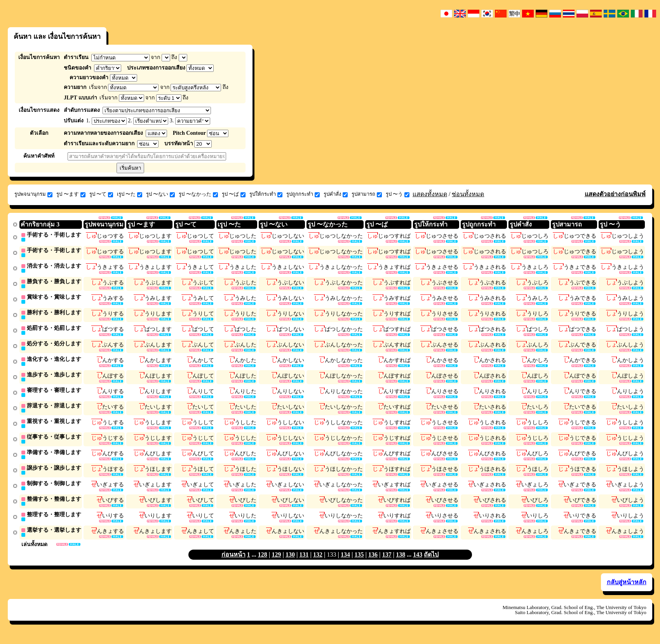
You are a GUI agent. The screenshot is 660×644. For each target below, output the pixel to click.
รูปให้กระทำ (266, 194)
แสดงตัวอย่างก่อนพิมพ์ (615, 194)
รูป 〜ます (71, 194)
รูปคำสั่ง (336, 194)
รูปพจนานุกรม (33, 194)
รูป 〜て (101, 194)
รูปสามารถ (367, 194)
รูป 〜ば (234, 194)
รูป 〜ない (160, 194)
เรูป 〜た (130, 194)
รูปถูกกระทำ (303, 194)
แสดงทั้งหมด (430, 194)
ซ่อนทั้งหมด (468, 194)
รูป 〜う (398, 194)
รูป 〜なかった (198, 194)
